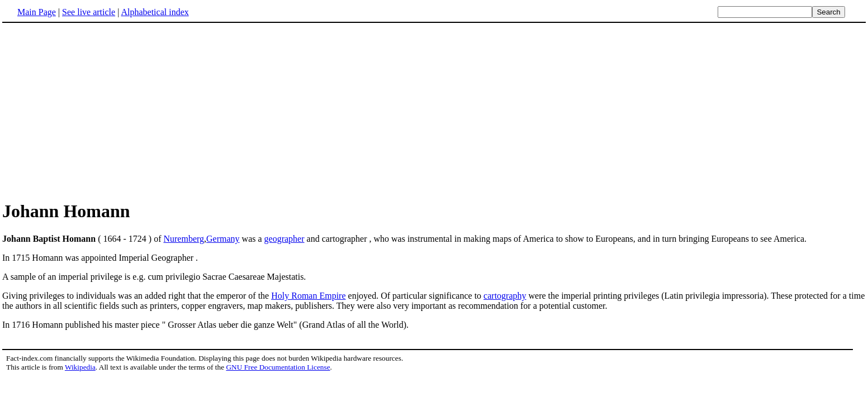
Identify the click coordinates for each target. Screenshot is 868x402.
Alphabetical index (155, 12)
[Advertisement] (434, 111)
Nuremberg (184, 239)
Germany (223, 239)
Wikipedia (80, 367)
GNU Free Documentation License (278, 367)
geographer (284, 239)
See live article (89, 12)
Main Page (37, 12)
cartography (505, 296)
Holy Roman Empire (308, 296)
